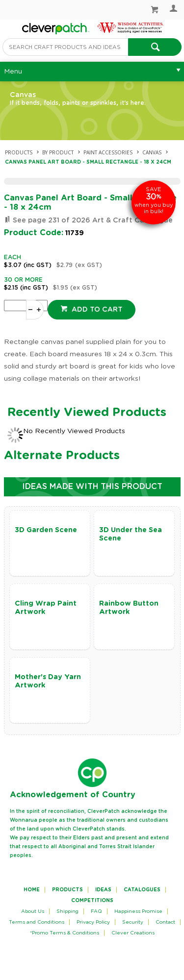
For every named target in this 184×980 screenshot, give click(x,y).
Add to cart (96, 310)
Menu (13, 72)
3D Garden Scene (46, 530)
